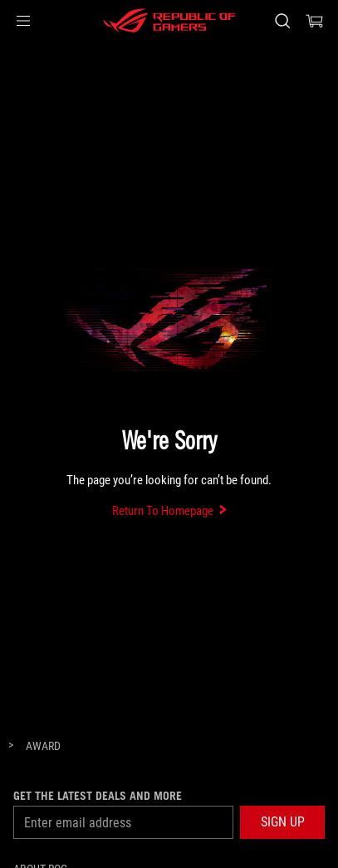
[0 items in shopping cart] (315, 21)
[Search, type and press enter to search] (282, 21)
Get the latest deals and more (98, 796)
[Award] (43, 747)
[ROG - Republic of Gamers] (169, 21)
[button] (23, 21)
